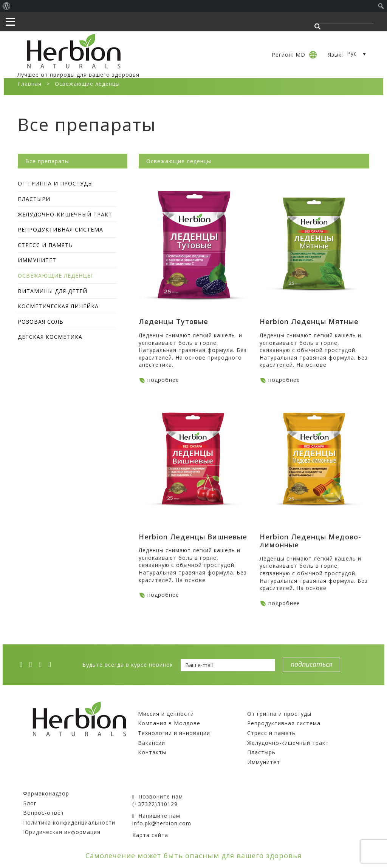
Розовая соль (41, 322)
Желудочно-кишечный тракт (65, 214)
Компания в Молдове (169, 723)
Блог (30, 803)
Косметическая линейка (58, 306)
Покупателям (44, 784)
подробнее (163, 380)
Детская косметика (50, 337)
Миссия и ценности (166, 714)
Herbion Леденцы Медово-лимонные (310, 541)
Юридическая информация (62, 832)
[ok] (52, 664)
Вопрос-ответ (44, 813)
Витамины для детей (53, 291)
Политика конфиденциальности (69, 822)
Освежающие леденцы (55, 276)
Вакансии (152, 743)
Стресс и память (45, 245)
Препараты (265, 704)
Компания (153, 704)
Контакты (152, 752)
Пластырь (261, 752)
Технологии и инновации (174, 733)
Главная (30, 84)
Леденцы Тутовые (173, 321)
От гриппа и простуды (55, 183)
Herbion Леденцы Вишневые (193, 537)
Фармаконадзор (46, 793)
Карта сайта (150, 835)
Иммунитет (37, 260)
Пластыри (34, 199)
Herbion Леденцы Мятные (309, 321)
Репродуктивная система (60, 229)
